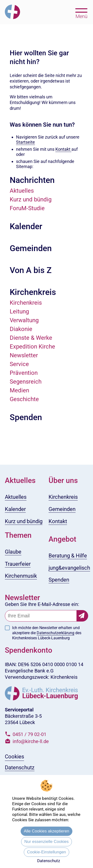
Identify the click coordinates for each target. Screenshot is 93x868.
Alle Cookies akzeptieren (46, 831)
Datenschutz (49, 861)
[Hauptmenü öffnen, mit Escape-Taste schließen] (81, 13)
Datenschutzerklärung (55, 633)
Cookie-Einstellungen (46, 852)
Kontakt (63, 149)
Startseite (25, 142)
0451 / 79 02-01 (30, 734)
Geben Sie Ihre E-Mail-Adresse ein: (42, 604)
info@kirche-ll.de (31, 741)
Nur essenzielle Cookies (46, 842)
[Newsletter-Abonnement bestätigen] (82, 616)
